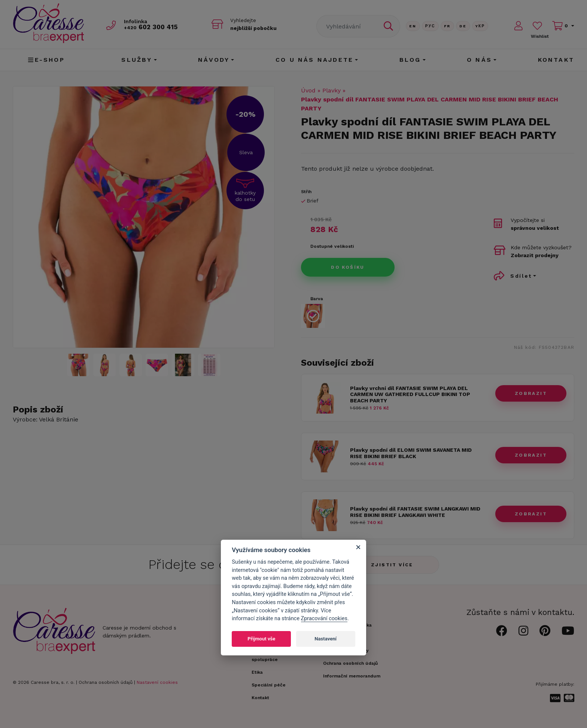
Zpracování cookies (324, 619)
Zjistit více (392, 565)
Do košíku (348, 267)
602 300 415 (152, 27)
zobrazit (531, 393)
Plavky (331, 90)
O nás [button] (479, 60)
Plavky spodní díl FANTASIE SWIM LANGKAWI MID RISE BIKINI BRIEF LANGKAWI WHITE (415, 512)
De (463, 26)
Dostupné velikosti (332, 246)
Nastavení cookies (157, 682)
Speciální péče (269, 685)
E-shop (46, 60)
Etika (257, 672)
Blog (410, 60)
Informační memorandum (352, 676)
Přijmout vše (261, 639)
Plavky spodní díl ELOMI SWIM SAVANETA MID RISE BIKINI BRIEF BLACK (411, 453)
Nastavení (326, 639)
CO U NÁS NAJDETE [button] (314, 60)
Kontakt (556, 60)
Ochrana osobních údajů (106, 682)
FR (447, 26)
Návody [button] (214, 60)
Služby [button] (137, 60)
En (413, 26)
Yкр (480, 26)
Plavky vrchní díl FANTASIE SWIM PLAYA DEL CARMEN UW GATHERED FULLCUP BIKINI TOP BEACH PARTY (410, 395)
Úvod (308, 90)
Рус (430, 26)
